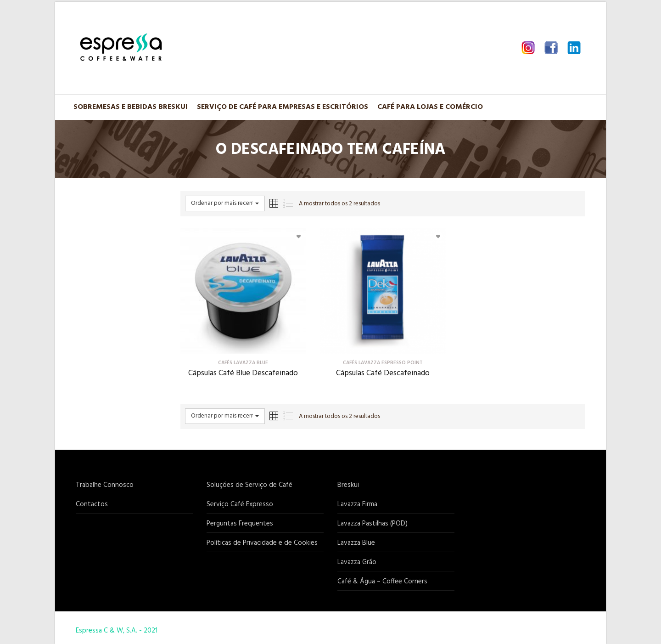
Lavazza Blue (356, 543)
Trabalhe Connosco (105, 485)
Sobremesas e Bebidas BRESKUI (131, 107)
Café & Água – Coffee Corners (382, 582)
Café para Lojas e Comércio (430, 107)
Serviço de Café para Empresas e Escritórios (283, 107)
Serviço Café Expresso (240, 504)
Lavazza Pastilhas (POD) (373, 524)
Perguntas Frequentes (240, 524)
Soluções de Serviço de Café (249, 485)
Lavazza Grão (357, 562)
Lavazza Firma (357, 504)
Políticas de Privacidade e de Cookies (262, 543)
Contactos (92, 504)
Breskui (348, 485)
